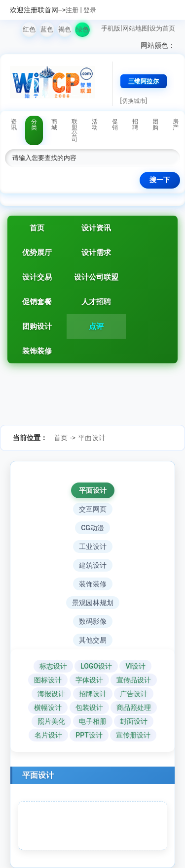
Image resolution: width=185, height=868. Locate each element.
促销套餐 (37, 302)
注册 (72, 10)
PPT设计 (89, 735)
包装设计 (89, 707)
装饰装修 (37, 351)
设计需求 (96, 253)
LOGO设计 (96, 666)
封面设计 (134, 721)
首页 (37, 228)
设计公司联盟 (96, 277)
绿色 (82, 29)
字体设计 (89, 680)
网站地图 (135, 28)
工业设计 (93, 547)
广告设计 (134, 694)
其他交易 (93, 640)
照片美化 (51, 721)
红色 (29, 29)
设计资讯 (96, 228)
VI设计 (135, 666)
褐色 (65, 29)
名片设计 (48, 735)
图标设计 (48, 680)
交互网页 (93, 509)
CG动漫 (92, 528)
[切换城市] (134, 101)
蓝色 (47, 29)
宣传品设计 (134, 680)
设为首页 (162, 28)
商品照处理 (134, 707)
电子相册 (93, 721)
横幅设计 (48, 707)
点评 (96, 326)
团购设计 (37, 326)
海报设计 (51, 694)
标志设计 (53, 666)
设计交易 (37, 277)
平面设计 (92, 438)
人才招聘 (96, 302)
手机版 (111, 28)
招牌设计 (93, 694)
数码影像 (93, 621)
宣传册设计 (133, 735)
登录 (90, 10)
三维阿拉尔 (144, 81)
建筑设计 (93, 565)
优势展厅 (37, 253)
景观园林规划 (93, 603)
